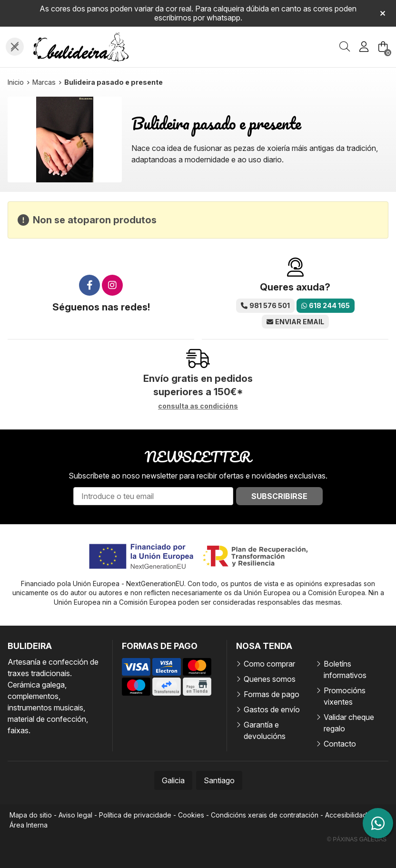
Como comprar (269, 664)
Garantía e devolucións (265, 730)
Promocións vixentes (345, 696)
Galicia (173, 780)
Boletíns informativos (345, 669)
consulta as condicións (198, 406)
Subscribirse (279, 496)
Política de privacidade (135, 815)
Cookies (191, 815)
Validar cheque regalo (349, 723)
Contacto (340, 744)
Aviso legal (75, 815)
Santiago (219, 780)
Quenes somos (270, 679)
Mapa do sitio (31, 815)
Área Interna (29, 825)
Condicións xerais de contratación (265, 815)
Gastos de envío (272, 709)
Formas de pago (272, 694)
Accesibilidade (348, 815)
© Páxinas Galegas (357, 839)
